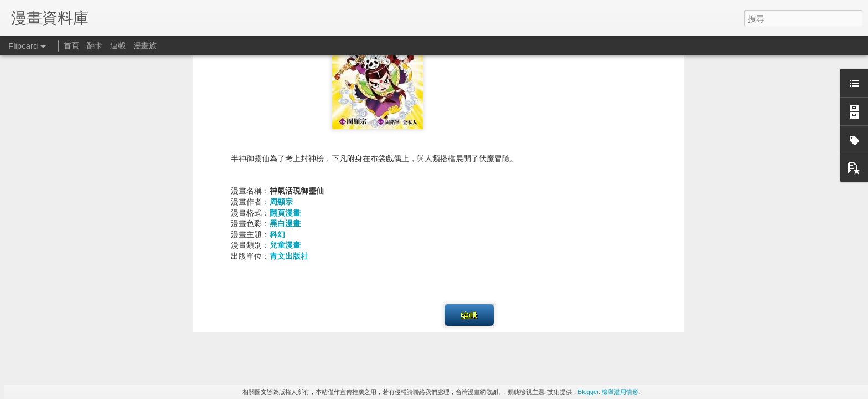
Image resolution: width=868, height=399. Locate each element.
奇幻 (387, 244)
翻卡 (95, 45)
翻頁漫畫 (285, 92)
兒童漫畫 (285, 125)
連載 (118, 45)
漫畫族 (145, 45)
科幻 (277, 114)
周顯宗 (281, 81)
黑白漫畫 (285, 103)
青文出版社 (289, 135)
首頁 (71, 45)
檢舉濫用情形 (620, 392)
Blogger (588, 392)
